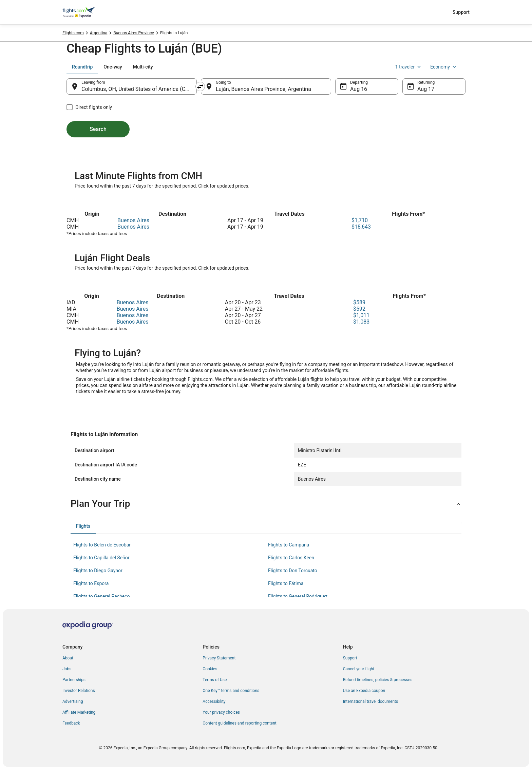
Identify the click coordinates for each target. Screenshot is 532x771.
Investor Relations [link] (79, 691)
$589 (359, 302)
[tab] (82, 67)
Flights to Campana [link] (289, 545)
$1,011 (361, 315)
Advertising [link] (73, 701)
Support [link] (350, 658)
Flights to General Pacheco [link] (102, 596)
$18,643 (361, 227)
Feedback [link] (71, 723)
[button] (266, 504)
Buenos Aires (133, 220)
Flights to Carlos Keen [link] (291, 558)
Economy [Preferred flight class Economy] (444, 67)
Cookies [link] (210, 669)
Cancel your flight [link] (359, 669)
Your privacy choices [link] (221, 712)
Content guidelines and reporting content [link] (239, 723)
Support (461, 12)
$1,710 (360, 220)
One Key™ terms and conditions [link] (231, 691)
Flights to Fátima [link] (286, 583)
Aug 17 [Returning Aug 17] (426, 89)
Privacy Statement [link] (219, 658)
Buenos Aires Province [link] (134, 33)
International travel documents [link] (370, 701)
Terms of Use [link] (215, 680)
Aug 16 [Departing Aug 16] (359, 89)
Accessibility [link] (214, 701)
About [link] (68, 658)
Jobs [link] (67, 669)
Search (98, 129)
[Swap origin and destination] (200, 86)
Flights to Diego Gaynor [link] (98, 571)
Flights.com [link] (73, 33)
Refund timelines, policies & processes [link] (378, 680)
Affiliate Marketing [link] (79, 712)
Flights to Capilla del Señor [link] (101, 558)
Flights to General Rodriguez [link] (298, 596)
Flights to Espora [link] (91, 583)
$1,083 (361, 322)
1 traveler (409, 67)
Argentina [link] (99, 33)
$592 (359, 309)
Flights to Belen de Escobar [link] (102, 545)
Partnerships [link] (74, 680)
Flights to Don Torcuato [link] (293, 571)
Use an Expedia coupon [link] (364, 691)
